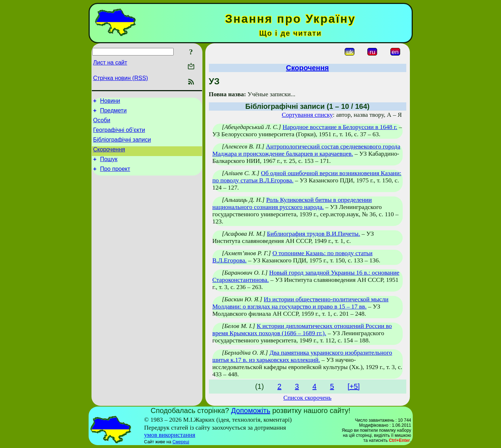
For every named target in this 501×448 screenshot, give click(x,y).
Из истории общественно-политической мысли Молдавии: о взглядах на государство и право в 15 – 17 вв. (301, 303)
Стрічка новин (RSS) (121, 78)
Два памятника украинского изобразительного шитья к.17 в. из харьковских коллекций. (302, 356)
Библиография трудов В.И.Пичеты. (314, 234)
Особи (102, 123)
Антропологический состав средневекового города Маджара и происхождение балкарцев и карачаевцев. (307, 150)
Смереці (181, 442)
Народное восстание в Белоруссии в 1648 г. (340, 127)
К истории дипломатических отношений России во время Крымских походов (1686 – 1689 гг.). (302, 330)
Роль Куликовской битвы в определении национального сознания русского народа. (292, 203)
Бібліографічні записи (122, 145)
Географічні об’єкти (119, 134)
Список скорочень (308, 398)
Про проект (115, 178)
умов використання (170, 435)
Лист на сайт (110, 63)
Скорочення (109, 156)
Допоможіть (251, 411)
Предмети (113, 113)
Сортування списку (307, 115)
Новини (110, 102)
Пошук (109, 167)
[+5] (354, 386)
